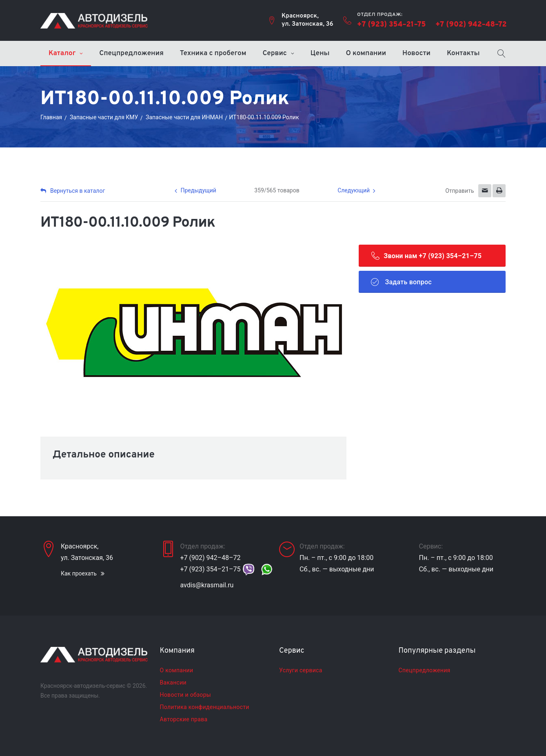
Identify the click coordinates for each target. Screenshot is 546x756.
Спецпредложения (131, 54)
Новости (416, 54)
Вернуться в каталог (73, 191)
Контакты (463, 54)
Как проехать (79, 573)
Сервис (274, 54)
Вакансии (173, 682)
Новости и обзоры (185, 695)
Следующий (354, 190)
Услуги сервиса (301, 670)
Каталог (62, 54)
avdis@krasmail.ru (207, 585)
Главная (51, 117)
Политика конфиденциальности (205, 707)
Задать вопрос (401, 282)
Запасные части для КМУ (104, 117)
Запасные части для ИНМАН (184, 117)
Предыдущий (198, 190)
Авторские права (184, 719)
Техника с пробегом (213, 54)
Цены (320, 54)
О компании (366, 54)
